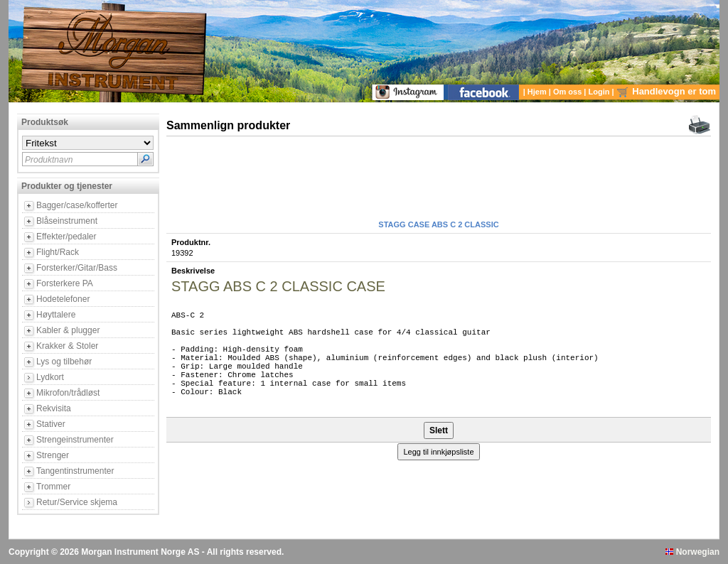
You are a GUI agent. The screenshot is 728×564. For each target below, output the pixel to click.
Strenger (53, 455)
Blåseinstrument (67, 221)
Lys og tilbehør (64, 362)
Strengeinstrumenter (75, 440)
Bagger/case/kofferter (77, 205)
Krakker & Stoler (67, 346)
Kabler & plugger (68, 330)
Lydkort (50, 377)
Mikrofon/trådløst (68, 393)
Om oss (568, 92)
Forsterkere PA (65, 283)
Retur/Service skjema (77, 502)
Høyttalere (56, 315)
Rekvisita (54, 408)
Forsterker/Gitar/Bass (77, 268)
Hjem (538, 92)
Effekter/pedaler (66, 237)
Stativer (51, 424)
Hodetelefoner (63, 299)
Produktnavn (49, 160)
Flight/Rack (58, 252)
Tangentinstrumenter (75, 471)
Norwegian (692, 552)
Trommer (53, 487)
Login (600, 92)
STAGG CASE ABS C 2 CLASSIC (438, 224)
